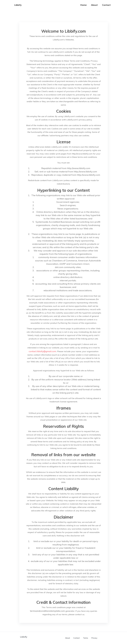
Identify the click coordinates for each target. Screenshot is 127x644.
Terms (86, 638)
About (94, 5)
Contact (106, 5)
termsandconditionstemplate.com (47, 611)
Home (83, 5)
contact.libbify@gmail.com (42, 351)
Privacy (94, 638)
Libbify (18, 5)
